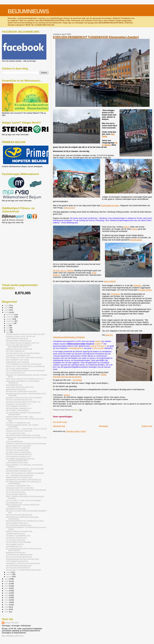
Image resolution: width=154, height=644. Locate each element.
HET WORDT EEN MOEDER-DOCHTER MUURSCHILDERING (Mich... (20, 460)
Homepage (103, 426)
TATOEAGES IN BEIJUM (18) (16, 538)
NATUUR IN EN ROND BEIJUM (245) (19, 557)
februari (9, 574)
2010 (7, 605)
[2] (102, 343)
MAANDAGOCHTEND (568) (16, 509)
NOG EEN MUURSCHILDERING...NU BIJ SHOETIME (25, 469)
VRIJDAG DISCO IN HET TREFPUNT (19, 431)
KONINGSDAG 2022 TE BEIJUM (17, 362)
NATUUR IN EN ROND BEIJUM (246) (19, 515)
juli (8, 326)
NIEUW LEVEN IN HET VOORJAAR (18, 446)
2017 (7, 588)
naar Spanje (110, 144)
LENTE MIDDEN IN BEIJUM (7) (17, 406)
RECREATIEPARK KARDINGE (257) (19, 408)
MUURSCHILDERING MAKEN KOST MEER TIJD (23, 402)
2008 (7, 609)
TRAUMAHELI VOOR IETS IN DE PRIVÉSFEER (23, 563)
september (11, 321)
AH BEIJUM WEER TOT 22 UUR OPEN (20, 488)
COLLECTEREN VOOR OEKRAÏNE (18, 542)
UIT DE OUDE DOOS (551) (15, 373)
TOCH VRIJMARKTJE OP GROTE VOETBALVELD (24, 364)
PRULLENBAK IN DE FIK (15, 544)
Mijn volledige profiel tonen (13, 636)
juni (8, 328)
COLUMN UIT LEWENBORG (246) (18, 423)
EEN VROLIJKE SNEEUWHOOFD (18, 568)
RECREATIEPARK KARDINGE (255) (19, 525)
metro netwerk (110, 281)
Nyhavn (67, 395)
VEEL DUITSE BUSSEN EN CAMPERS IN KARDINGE (25, 473)
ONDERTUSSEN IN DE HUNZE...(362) (20, 417)
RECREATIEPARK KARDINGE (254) (19, 566)
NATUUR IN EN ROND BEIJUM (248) (19, 400)
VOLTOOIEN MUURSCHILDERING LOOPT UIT (23, 343)
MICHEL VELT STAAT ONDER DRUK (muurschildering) (25, 366)
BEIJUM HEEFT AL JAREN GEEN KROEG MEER (23, 570)
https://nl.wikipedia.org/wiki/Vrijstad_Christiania (83, 336)
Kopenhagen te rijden (110, 205)
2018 (7, 586)
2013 (7, 598)
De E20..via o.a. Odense (63, 271)
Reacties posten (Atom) (76, 431)
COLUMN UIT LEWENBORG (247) (18, 356)
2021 (7, 579)
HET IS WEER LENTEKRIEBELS (17, 411)
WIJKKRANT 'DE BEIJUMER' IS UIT (19, 404)
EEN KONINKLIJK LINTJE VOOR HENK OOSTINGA (24, 358)
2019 (7, 583)
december (10, 315)
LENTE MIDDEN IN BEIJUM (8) (17, 339)
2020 (7, 581)
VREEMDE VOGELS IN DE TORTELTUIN (20, 336)
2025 (7, 305)
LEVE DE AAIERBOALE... (15, 442)
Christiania (115, 294)
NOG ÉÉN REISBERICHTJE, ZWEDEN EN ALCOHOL (25, 521)
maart (9, 572)
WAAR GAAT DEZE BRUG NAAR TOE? (20, 387)
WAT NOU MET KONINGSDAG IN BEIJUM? (21, 391)
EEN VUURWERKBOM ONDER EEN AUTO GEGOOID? (26, 371)
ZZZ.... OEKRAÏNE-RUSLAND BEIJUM (20, 475)
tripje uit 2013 (69, 208)
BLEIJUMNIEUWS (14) (14, 385)
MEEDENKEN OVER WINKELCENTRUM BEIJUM (23, 480)
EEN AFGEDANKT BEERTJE (16, 494)
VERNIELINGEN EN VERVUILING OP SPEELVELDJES (25, 334)
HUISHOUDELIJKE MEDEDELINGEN (19, 555)
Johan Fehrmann (12, 623)
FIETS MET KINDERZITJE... (16, 351)
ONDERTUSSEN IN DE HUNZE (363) (19, 349)
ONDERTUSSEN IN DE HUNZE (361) (19, 477)
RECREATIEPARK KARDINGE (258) (19, 341)
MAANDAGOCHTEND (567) (16, 553)
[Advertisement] (15, 240)
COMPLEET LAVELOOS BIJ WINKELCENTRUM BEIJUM (26, 444)
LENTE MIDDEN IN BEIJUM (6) (17, 463)
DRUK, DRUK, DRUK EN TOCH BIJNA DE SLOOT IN (25, 379)
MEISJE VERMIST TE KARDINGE (18, 448)
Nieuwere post (59, 426)
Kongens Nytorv (145, 290)
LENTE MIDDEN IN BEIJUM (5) (17, 523)
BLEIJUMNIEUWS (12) (14, 546)
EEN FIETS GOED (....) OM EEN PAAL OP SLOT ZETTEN (26, 429)
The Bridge (77, 380)
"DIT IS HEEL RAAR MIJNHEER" (17, 369)
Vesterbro (138, 285)
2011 (7, 602)
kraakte (98, 344)
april (8, 332)
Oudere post (147, 426)
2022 (7, 312)
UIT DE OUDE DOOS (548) (15, 540)
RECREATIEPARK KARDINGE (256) (19, 471)
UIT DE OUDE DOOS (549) (15, 492)
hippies (98, 341)
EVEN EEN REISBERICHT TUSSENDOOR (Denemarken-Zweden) (96, 37)
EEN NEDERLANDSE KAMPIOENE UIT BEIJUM (23, 435)
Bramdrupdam (136, 240)
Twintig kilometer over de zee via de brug (80, 376)
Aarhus (126, 227)
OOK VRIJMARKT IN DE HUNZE (17, 360)
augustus (10, 323)
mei (8, 330)
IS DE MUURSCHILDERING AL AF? (18, 457)
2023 (7, 310)
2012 (7, 600)
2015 (7, 593)
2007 (7, 612)
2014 (7, 595)
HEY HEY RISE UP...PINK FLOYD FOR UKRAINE (23, 501)
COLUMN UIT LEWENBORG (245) (18, 486)
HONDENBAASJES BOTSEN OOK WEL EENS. (23, 559)
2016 (7, 591)
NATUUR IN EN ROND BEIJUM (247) (19, 454)
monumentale (98, 348)
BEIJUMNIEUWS (28, 11)
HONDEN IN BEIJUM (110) (15, 534)
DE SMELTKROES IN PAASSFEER (18, 452)
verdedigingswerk (76, 348)
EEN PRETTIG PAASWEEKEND (17, 450)
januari (9, 576)
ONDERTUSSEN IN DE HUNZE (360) (19, 531)
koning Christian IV (98, 346)
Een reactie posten (60, 422)
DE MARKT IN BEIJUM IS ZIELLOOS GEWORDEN (24, 398)
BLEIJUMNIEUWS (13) (14, 503)
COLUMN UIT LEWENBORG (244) (18, 536)
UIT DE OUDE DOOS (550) (15, 433)
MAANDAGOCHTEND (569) (16, 389)
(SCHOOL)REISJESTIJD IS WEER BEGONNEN (23, 353)
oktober (9, 319)
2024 (7, 308)
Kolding (134, 229)
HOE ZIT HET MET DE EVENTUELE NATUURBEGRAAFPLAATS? (19, 346)
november (10, 317)
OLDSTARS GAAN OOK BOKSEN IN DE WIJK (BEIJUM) (26, 490)
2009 (7, 607)
